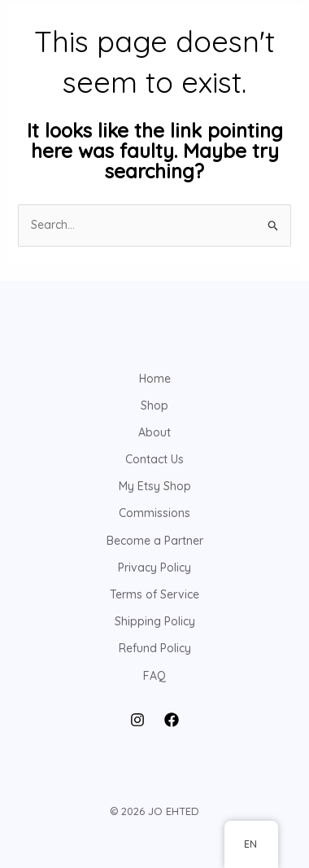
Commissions (154, 513)
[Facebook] (172, 720)
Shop (154, 406)
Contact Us (154, 459)
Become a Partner (155, 541)
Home (155, 379)
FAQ (154, 676)
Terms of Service (154, 594)
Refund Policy (155, 648)
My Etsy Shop (155, 486)
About (154, 432)
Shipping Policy (155, 621)
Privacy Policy (154, 568)
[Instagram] (137, 720)
